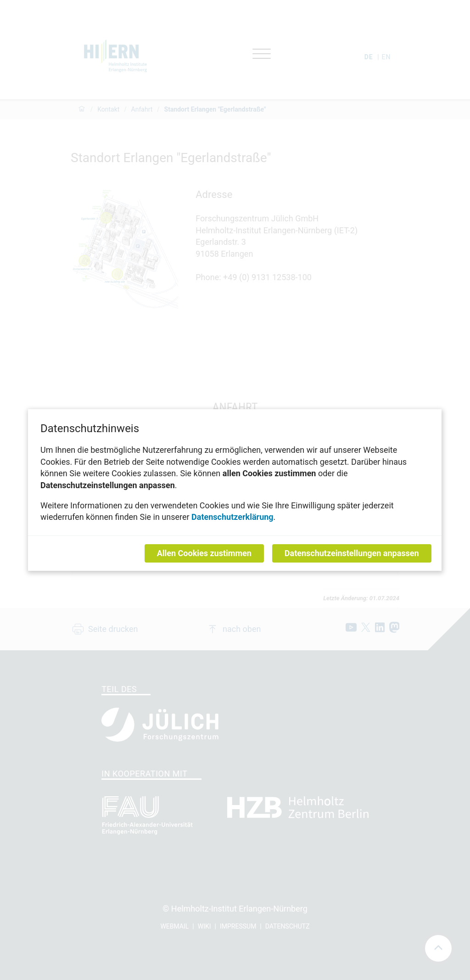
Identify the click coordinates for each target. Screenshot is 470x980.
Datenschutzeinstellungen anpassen (352, 553)
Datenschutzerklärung (233, 517)
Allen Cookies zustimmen (204, 553)
